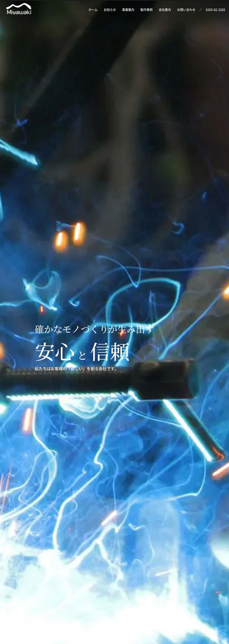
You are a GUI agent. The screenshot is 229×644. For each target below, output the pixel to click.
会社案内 (165, 10)
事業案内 (128, 10)
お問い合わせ (186, 10)
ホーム (93, 10)
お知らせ (110, 10)
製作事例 (146, 10)
